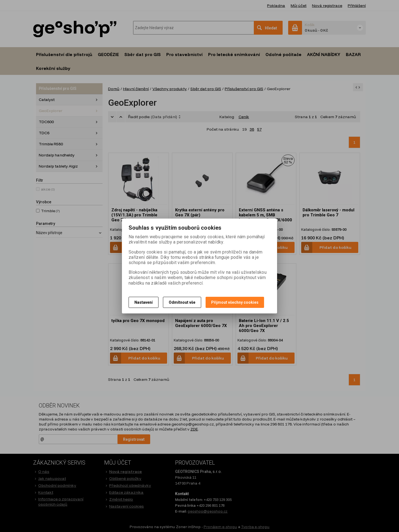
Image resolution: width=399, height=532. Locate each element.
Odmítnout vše (182, 302)
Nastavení (144, 302)
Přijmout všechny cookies (235, 302)
